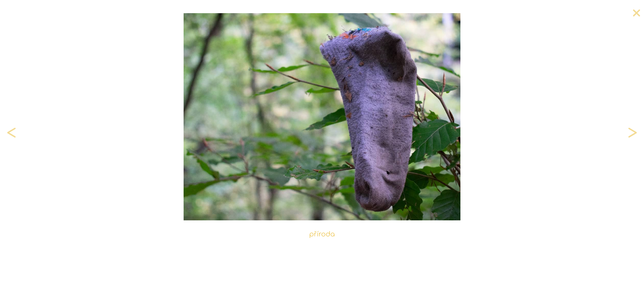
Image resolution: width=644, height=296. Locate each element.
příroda (322, 234)
